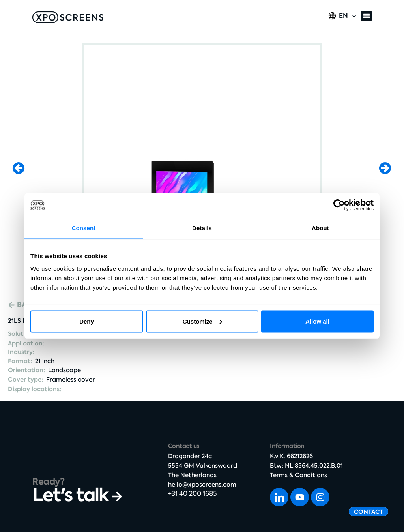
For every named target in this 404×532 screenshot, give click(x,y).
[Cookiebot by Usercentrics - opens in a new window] (339, 205)
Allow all (317, 321)
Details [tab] (202, 228)
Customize (202, 321)
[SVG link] (68, 17)
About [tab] (320, 228)
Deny (87, 321)
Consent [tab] (84, 228)
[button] (366, 16)
